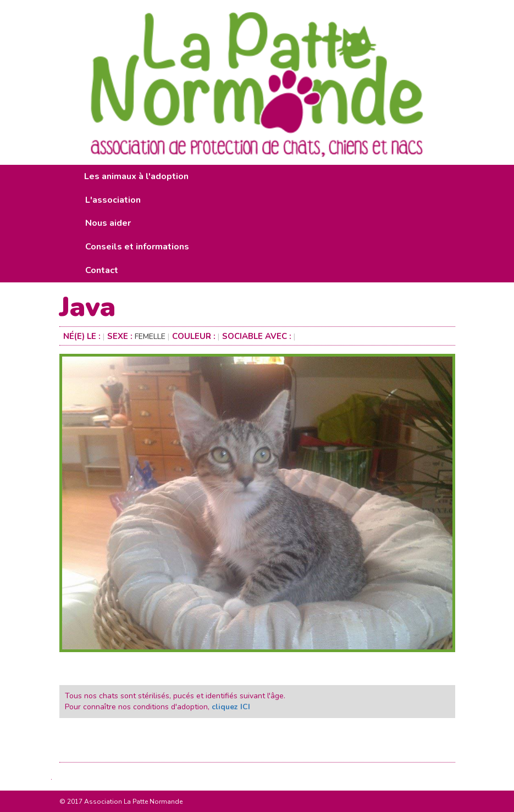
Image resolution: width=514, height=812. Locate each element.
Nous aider (108, 223)
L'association (113, 200)
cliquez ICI (231, 707)
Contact (102, 270)
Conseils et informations (137, 247)
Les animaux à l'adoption (136, 176)
